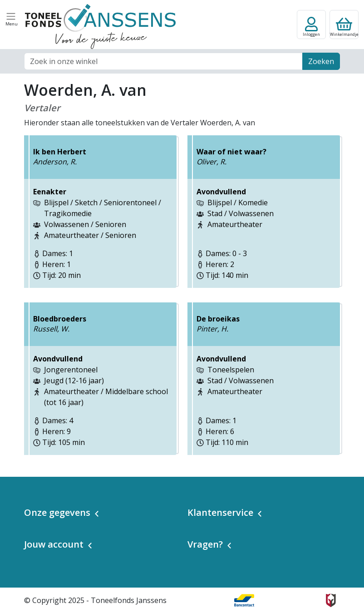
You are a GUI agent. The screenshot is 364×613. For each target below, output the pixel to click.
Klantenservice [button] (220, 512)
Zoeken (321, 61)
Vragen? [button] (205, 544)
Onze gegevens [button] (57, 512)
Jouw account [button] (54, 544)
